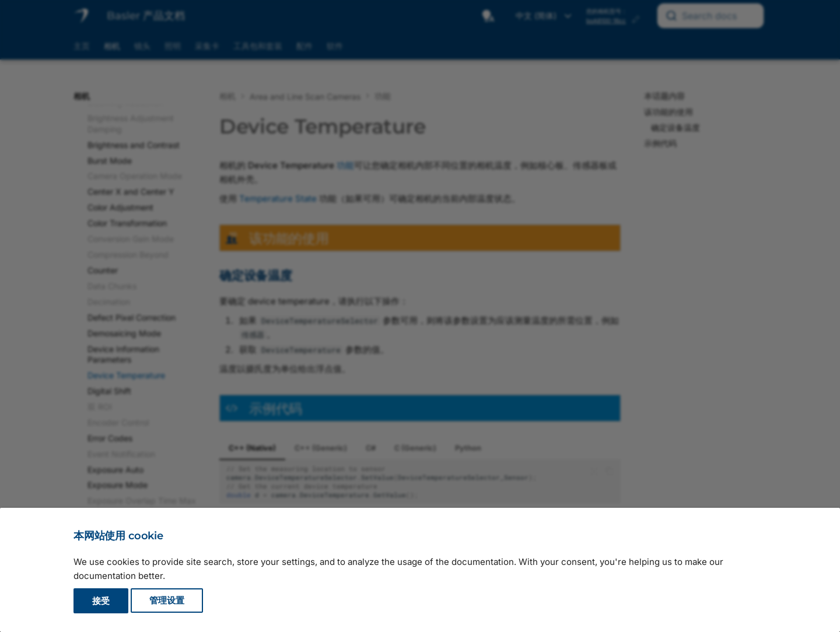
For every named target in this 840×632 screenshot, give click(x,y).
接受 (101, 601)
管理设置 (167, 601)
